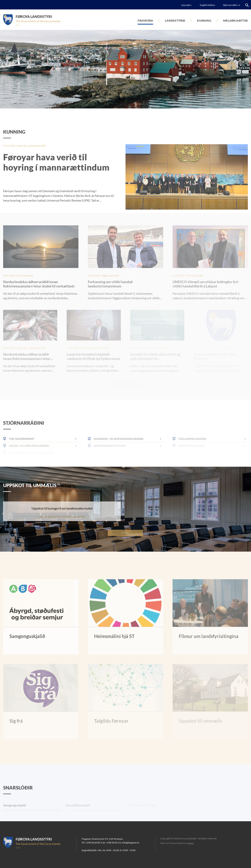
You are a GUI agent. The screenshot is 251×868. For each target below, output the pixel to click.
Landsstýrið (175, 21)
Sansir (191, 843)
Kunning (204, 21)
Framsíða (145, 21)
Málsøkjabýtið (236, 21)
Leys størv (186, 5)
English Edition (207, 5)
